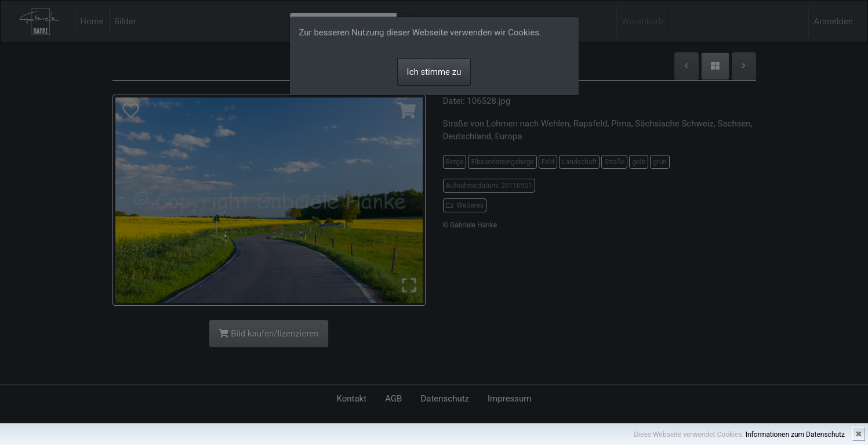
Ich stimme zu (434, 72)
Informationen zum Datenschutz (795, 435)
